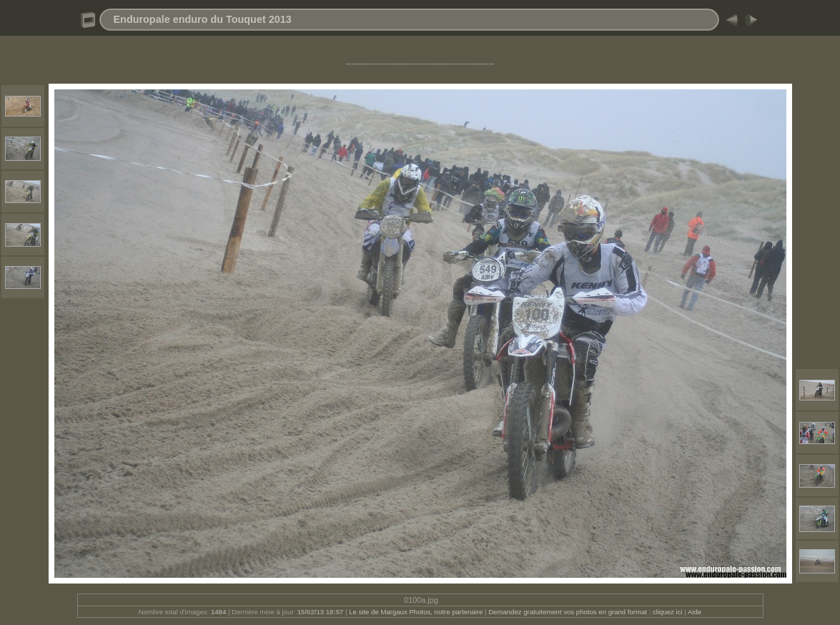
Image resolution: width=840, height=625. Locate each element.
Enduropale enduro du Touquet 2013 (203, 19)
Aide (695, 612)
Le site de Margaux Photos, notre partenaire (417, 612)
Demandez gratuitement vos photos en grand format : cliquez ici (586, 612)
